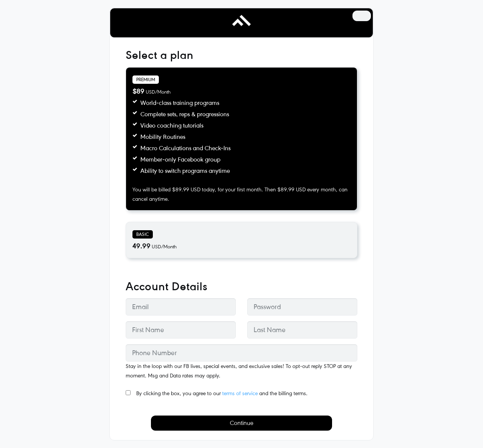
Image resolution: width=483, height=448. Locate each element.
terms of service (240, 393)
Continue (241, 423)
